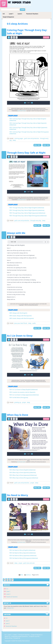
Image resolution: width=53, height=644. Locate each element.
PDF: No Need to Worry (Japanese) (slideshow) (23, 556)
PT (17, 37)
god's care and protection (32, 138)
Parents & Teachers (32, 14)
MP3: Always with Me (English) (18, 313)
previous (28, 575)
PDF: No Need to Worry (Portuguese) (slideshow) (24, 558)
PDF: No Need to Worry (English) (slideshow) (22, 550)
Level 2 (20, 14)
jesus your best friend (21, 323)
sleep (14, 140)
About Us (8, 636)
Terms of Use (9, 638)
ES (12, 37)
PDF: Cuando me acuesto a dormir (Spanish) (22, 392)
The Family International (22, 641)
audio (34, 323)
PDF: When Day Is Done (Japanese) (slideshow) (23, 475)
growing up (18, 402)
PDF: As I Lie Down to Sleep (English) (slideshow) (24, 390)
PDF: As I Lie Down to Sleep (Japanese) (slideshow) (24, 395)
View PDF (46, 37)
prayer (24, 402)
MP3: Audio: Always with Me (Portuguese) (22, 318)
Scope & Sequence (8, 17)
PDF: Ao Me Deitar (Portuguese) (19, 398)
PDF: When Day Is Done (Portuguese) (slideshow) (24, 478)
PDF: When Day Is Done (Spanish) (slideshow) (23, 473)
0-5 (4, 14)
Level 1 (11, 14)
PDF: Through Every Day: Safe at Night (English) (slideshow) (27, 208)
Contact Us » (10, 608)
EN (9, 37)
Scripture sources (34, 636)
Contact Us (17, 638)
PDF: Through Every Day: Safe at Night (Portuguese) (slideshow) (28, 216)
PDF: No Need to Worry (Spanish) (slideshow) (23, 553)
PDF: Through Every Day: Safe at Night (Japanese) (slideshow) (27, 213)
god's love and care (29, 563)
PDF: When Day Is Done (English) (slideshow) (23, 470)
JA (14, 37)
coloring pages (19, 138)
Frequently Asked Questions (20, 636)
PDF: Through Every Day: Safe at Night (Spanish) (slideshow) (27, 210)
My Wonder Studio (22, 111)
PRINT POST (46, 145)
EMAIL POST (37, 145)
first (21, 575)
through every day (36, 221)
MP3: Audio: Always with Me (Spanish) (21, 316)
